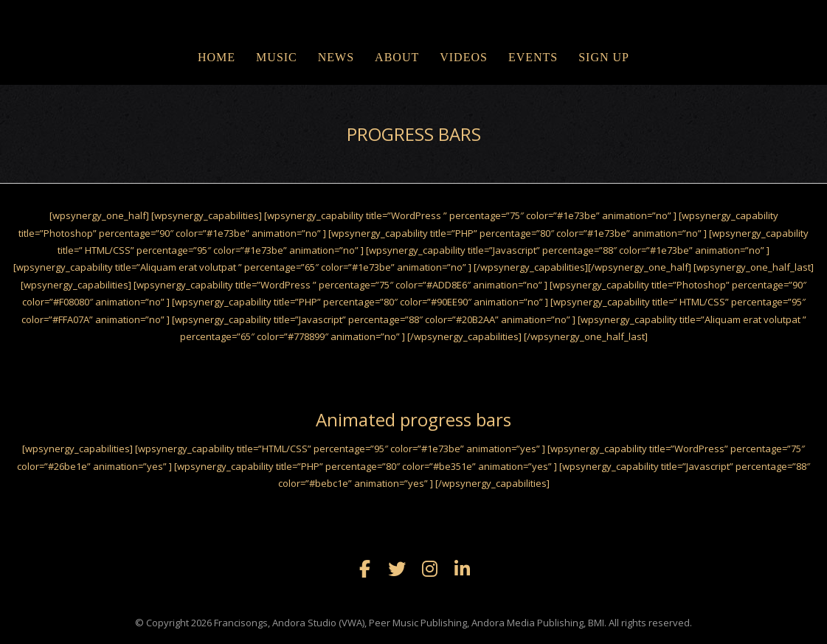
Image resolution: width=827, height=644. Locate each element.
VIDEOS (464, 57)
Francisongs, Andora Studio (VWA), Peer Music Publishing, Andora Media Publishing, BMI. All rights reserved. (453, 623)
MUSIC (277, 57)
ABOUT (397, 57)
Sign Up (604, 57)
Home (217, 57)
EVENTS (533, 57)
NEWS (336, 57)
